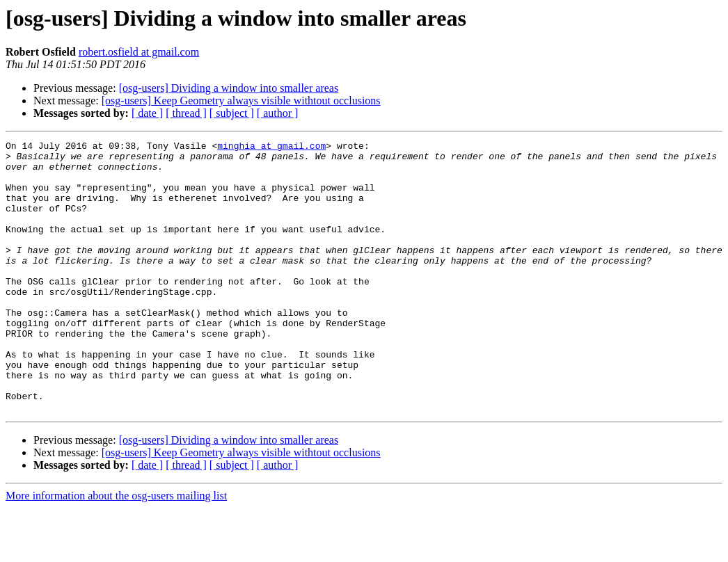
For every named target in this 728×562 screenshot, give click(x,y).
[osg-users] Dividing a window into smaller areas (229, 88)
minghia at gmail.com (271, 147)
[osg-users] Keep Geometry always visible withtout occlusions (241, 101)
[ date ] (147, 113)
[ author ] (278, 113)
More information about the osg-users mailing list (116, 550)
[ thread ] (186, 113)
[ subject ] (232, 113)
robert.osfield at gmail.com (139, 52)
